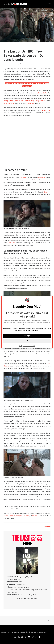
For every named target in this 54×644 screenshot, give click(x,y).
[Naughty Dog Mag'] (16, 4)
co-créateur (24, 177)
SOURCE (47, 526)
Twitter (12, 516)
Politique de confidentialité (27, 346)
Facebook (26, 516)
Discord (35, 516)
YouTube (6, 516)
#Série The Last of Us (25, 64)
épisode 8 (47, 192)
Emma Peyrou (38, 64)
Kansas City (11, 243)
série (41, 93)
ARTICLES (16, 64)
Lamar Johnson (9, 103)
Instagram (19, 516)
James (36, 180)
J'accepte (27, 336)
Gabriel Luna (30, 103)
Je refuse (27, 341)
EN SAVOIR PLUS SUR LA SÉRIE (27, 599)
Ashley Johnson (40, 101)
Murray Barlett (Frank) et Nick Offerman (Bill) (19, 101)
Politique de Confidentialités (39, 632)
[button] (50, 4)
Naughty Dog (46, 110)
